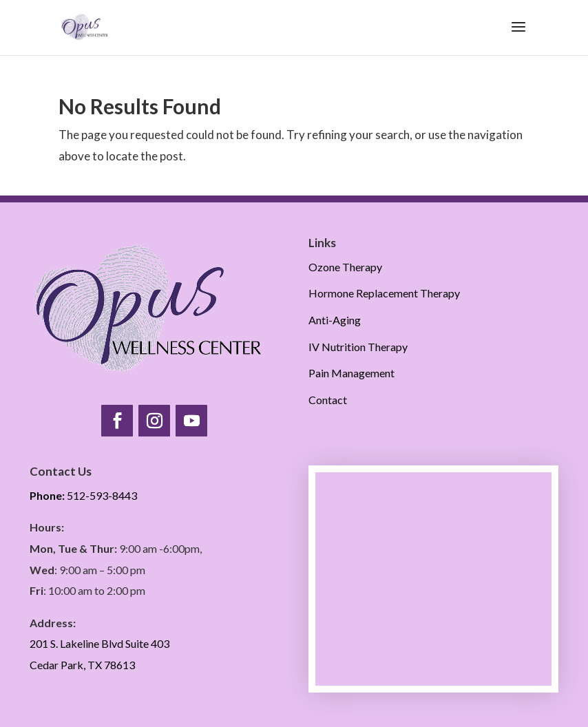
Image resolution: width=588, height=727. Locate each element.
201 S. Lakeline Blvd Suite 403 (99, 643)
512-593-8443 (83, 495)
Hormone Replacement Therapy (384, 293)
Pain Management (351, 373)
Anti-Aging (335, 320)
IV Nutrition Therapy (358, 347)
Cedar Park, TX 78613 (82, 665)
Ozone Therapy (345, 267)
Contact (328, 400)
